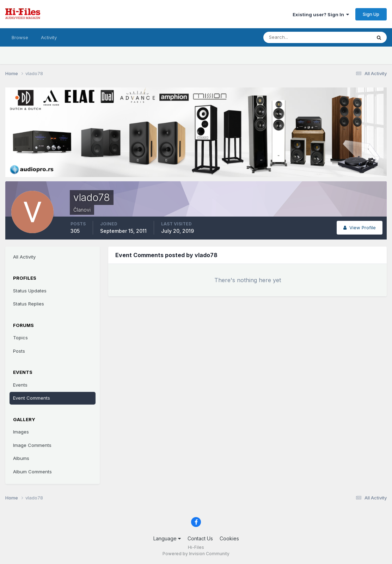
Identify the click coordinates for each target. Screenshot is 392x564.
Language (167, 538)
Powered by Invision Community (196, 554)
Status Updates (30, 291)
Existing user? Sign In (321, 14)
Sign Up (371, 14)
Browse (20, 37)
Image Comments (32, 445)
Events (20, 385)
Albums (21, 458)
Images (21, 432)
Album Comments (32, 472)
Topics (20, 338)
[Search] (294, 37)
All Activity (24, 257)
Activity (49, 37)
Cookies (229, 538)
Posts (19, 351)
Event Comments (32, 398)
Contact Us (200, 538)
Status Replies (29, 304)
